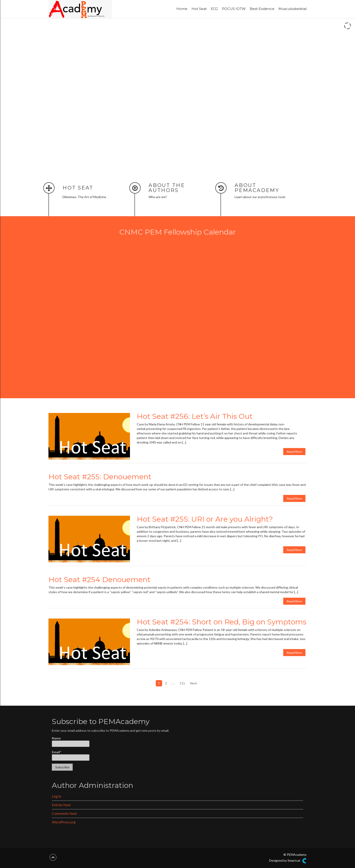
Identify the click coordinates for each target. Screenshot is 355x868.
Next (194, 683)
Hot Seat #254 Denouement (100, 579)
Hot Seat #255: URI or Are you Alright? (205, 519)
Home (182, 9)
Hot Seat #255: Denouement (100, 477)
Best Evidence (262, 9)
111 (182, 683)
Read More (294, 452)
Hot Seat (199, 9)
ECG (214, 9)
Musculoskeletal (293, 9)
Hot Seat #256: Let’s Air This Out (195, 416)
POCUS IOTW (234, 9)
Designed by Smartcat (288, 861)
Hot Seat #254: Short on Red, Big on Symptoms (222, 622)
